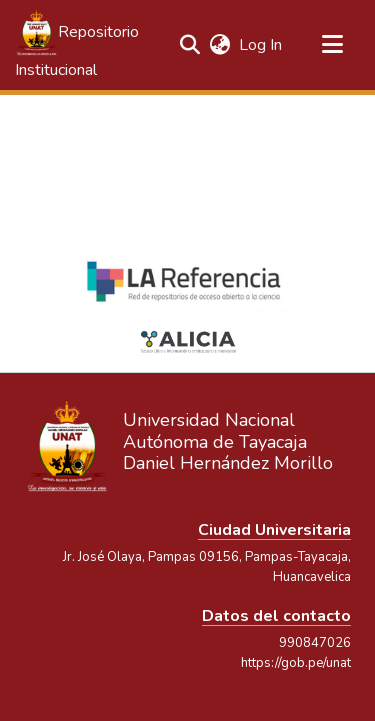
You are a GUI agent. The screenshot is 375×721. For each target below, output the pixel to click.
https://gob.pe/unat (296, 663)
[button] (80, 45)
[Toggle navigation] (332, 45)
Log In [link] (261, 45)
